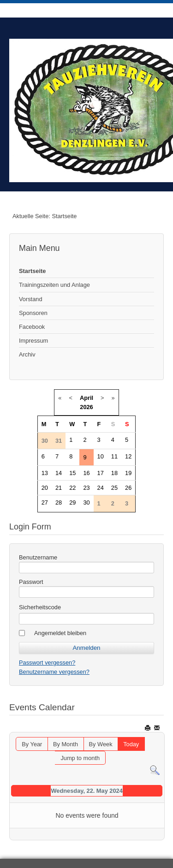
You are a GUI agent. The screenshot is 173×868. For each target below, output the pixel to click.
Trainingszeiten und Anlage (54, 285)
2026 (86, 407)
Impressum (33, 341)
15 (72, 473)
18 (114, 473)
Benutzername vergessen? (54, 672)
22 (72, 488)
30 (86, 502)
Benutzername (38, 557)
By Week (101, 744)
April (86, 398)
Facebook (32, 327)
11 (114, 456)
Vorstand (31, 299)
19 (128, 473)
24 (101, 488)
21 (59, 488)
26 (128, 488)
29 (72, 502)
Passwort (31, 582)
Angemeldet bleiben (60, 633)
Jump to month (80, 758)
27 (45, 502)
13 (45, 473)
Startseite (32, 271)
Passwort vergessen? (47, 663)
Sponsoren (33, 313)
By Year (32, 744)
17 (101, 473)
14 (59, 473)
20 (45, 488)
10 (101, 456)
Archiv (27, 354)
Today (131, 744)
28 (59, 502)
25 (114, 488)
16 (86, 473)
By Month (66, 744)
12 (128, 456)
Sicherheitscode (40, 607)
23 (86, 488)
